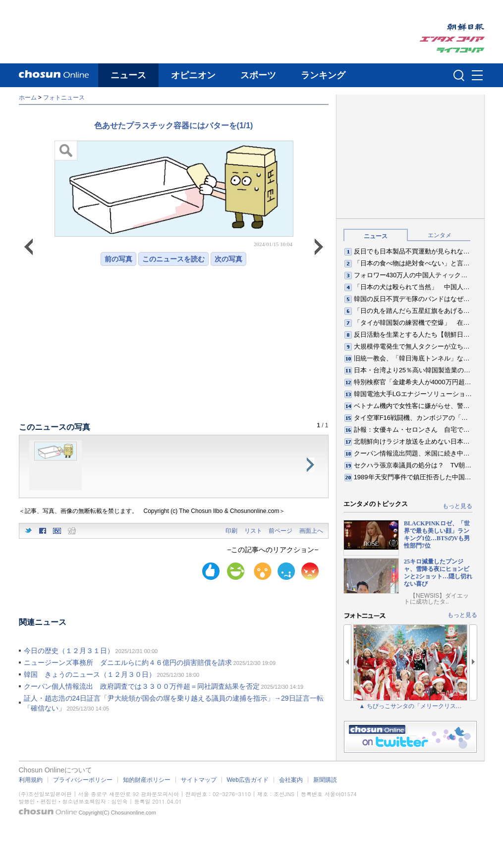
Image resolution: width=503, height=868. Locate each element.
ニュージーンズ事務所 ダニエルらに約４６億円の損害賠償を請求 (128, 663)
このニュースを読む (173, 259)
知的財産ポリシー (147, 780)
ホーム (28, 98)
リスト (253, 531)
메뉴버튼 (477, 76)
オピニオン (193, 75)
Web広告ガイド (248, 780)
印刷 (231, 531)
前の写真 (118, 259)
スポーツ (258, 75)
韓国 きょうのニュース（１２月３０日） (90, 674)
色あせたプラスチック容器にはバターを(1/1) (174, 126)
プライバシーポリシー (83, 780)
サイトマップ (199, 780)
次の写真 (228, 259)
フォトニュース (64, 98)
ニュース (128, 75)
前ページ (280, 531)
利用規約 (31, 780)
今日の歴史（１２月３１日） (69, 651)
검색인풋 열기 (459, 75)
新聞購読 (325, 780)
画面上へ (311, 531)
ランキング (323, 75)
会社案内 (291, 780)
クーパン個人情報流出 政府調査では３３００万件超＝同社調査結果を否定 (142, 686)
